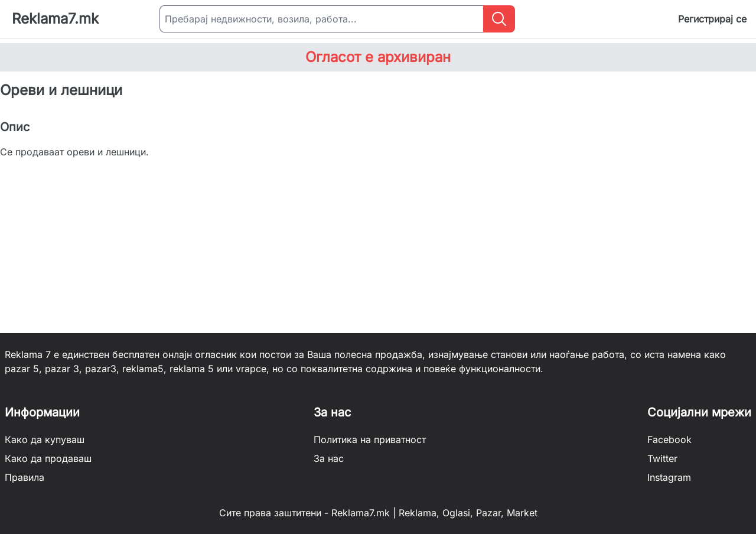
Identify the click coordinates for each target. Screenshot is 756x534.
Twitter (662, 458)
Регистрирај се (712, 19)
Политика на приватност (370, 439)
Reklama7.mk (55, 19)
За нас (329, 458)
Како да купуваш (45, 439)
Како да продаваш (48, 458)
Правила (25, 477)
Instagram (669, 477)
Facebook (669, 439)
